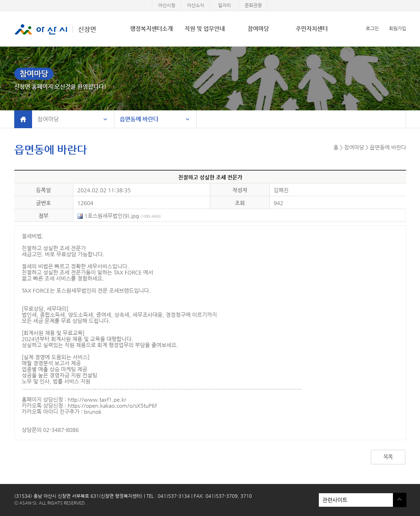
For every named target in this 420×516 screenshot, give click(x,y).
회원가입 (398, 28)
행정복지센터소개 (151, 29)
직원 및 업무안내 (205, 29)
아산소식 (196, 5)
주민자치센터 (312, 29)
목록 (388, 457)
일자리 (224, 5)
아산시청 (167, 5)
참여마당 (258, 29)
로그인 (372, 28)
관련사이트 (356, 500)
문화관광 (253, 5)
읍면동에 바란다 (139, 119)
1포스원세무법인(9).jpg (119, 216)
